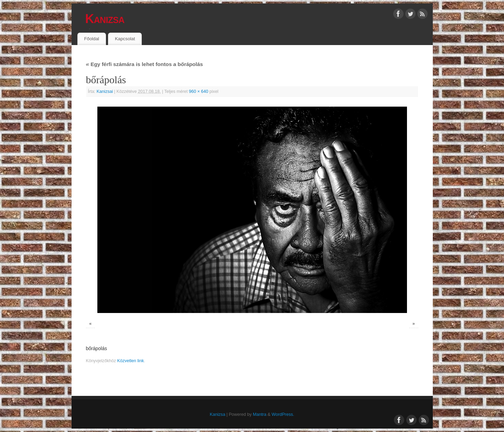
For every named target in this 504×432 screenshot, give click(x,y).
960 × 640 (199, 91)
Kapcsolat (125, 39)
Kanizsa (105, 19)
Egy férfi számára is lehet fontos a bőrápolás (144, 64)
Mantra (260, 414)
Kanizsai (105, 91)
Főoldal (92, 39)
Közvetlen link (131, 361)
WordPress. (283, 414)
